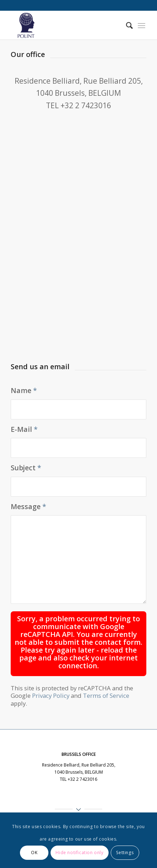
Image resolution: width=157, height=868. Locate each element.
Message (28, 506)
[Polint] (65, 25)
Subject (26, 468)
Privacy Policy (51, 696)
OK (34, 853)
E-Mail (24, 429)
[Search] (126, 25)
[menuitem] (126, 25)
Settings (125, 853)
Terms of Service (106, 696)
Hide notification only (79, 853)
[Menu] (142, 25)
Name (24, 390)
